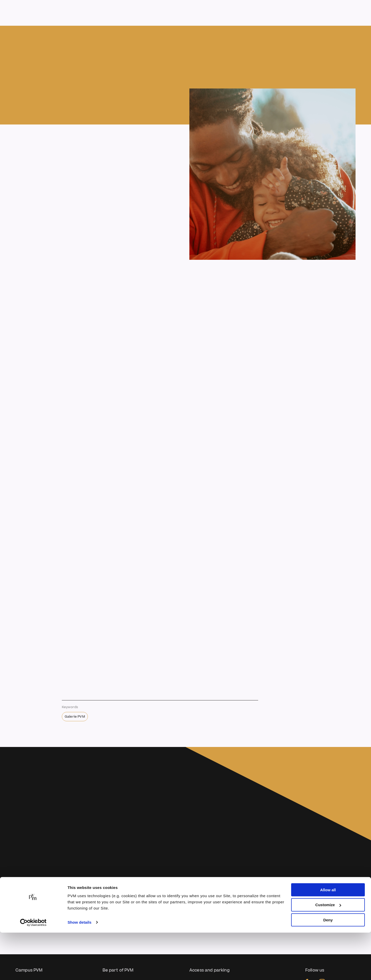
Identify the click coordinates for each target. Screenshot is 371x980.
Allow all (328, 937)
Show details (79, 970)
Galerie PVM (75, 717)
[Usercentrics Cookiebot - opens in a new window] (33, 970)
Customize (328, 952)
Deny (328, 967)
